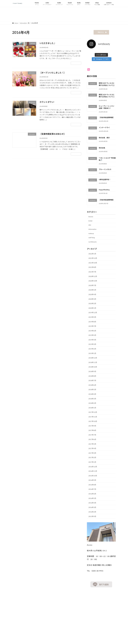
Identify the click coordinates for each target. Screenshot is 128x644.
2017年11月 (93, 417)
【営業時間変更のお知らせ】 (53, 134)
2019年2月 (92, 349)
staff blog (92, 238)
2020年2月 (92, 304)
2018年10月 (93, 368)
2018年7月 (92, 381)
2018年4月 (92, 395)
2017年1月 (92, 463)
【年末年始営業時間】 (107, 118)
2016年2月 (92, 512)
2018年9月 (92, 372)
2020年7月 (92, 286)
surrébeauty (93, 242)
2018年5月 (92, 390)
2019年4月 (92, 340)
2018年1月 (92, 408)
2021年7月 (92, 272)
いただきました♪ (48, 43)
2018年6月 (92, 386)
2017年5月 (92, 445)
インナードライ (104, 128)
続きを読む (76, 63)
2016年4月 (92, 503)
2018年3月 (92, 399)
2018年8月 (92, 377)
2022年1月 (92, 254)
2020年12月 (93, 277)
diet (90, 226)
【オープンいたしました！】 (53, 73)
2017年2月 (92, 458)
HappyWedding (104, 190)
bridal (90, 221)
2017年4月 (92, 449)
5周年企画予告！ (105, 180)
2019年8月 (92, 322)
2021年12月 (93, 259)
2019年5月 (92, 336)
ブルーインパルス (105, 170)
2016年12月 (93, 467)
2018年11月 (93, 363)
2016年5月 (92, 499)
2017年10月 (93, 422)
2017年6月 (92, 440)
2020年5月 (92, 291)
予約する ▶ (101, 33)
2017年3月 (92, 454)
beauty (91, 217)
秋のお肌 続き (104, 138)
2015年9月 (92, 517)
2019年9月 (92, 318)
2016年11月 (93, 472)
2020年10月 (93, 281)
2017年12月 (93, 413)
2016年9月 (92, 481)
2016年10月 (93, 476)
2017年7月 (92, 435)
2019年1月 (92, 354)
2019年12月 (93, 313)
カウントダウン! (47, 102)
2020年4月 (92, 295)
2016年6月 (92, 494)
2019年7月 (92, 327)
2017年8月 (92, 431)
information (92, 230)
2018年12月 (93, 358)
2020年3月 (92, 300)
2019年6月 (92, 331)
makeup (91, 234)
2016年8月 (92, 485)
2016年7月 (92, 490)
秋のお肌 (102, 148)
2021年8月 (92, 268)
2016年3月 (92, 508)
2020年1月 (92, 309)
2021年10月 (93, 263)
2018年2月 (92, 404)
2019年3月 (92, 345)
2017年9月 (92, 426)
